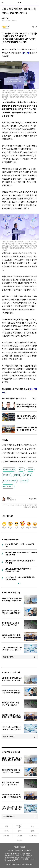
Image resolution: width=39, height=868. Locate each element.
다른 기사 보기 (33, 499)
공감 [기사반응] (7, 27)
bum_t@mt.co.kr (11, 500)
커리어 (32, 831)
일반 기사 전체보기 (9, 657)
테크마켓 (28, 475)
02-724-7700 (31, 859)
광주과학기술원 (9, 469)
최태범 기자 (5, 18)
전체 (20, 3)
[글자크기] (36, 27)
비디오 (19, 831)
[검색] (37, 3)
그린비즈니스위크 (10, 481)
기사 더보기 (35, 399)
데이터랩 (20, 841)
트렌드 (6, 831)
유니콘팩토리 (9, 487)
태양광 (18, 475)
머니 (33, 826)
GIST (22, 469)
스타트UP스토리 (19, 826)
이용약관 (17, 850)
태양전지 (7, 475)
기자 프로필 (33, 836)
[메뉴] (2, 3)
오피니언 (19, 836)
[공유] (33, 27)
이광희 (31, 469)
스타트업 (25, 481)
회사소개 (10, 850)
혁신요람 (6, 836)
